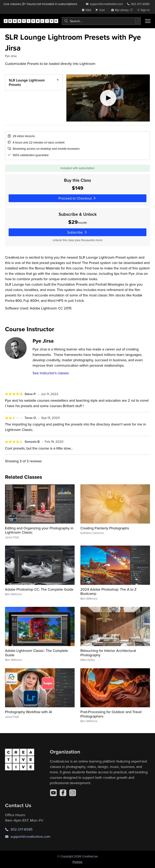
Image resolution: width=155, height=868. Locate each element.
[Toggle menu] (148, 21)
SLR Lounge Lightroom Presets (27, 82)
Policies (77, 862)
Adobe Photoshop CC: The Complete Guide (39, 589)
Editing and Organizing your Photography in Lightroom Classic (39, 530)
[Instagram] (73, 793)
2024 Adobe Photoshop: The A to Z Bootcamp (108, 592)
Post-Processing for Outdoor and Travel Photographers (111, 714)
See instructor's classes (51, 373)
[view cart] (101, 10)
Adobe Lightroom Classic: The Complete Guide (36, 653)
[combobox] (101, 21)
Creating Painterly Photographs (105, 528)
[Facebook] (63, 793)
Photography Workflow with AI (28, 712)
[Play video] (108, 98)
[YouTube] (53, 793)
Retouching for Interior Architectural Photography (108, 653)
